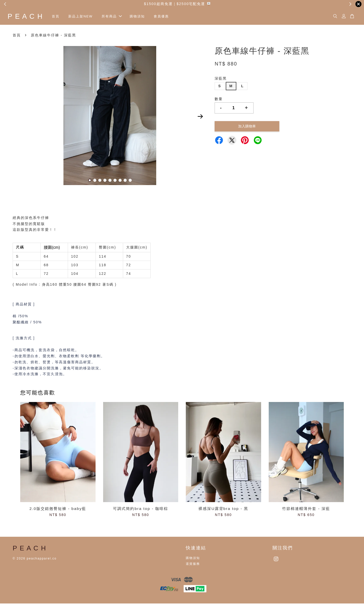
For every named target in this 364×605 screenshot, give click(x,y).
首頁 (68, 17)
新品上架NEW (93, 17)
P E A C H (31, 17)
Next (200, 118)
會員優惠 (174, 17)
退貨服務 (193, 565)
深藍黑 (221, 80)
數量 (219, 100)
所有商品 (124, 17)
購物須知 (149, 17)
